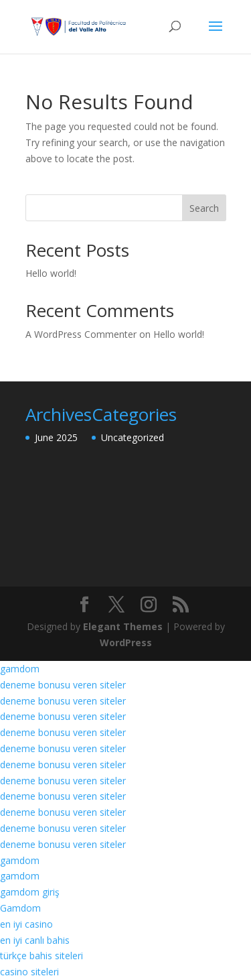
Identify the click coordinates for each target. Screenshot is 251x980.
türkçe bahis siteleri (41, 956)
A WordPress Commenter (81, 334)
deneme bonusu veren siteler (63, 685)
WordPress (126, 642)
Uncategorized (133, 437)
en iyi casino (26, 924)
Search (204, 208)
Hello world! (51, 273)
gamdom (20, 669)
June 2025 (56, 437)
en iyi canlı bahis (35, 940)
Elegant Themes (123, 626)
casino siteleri (29, 972)
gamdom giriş (30, 892)
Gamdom (20, 908)
